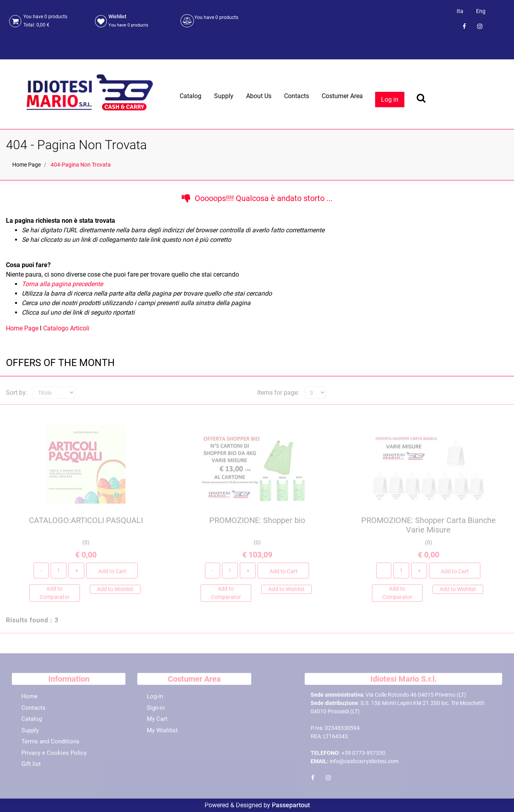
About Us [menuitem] (259, 96)
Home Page (27, 165)
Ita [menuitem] (460, 11)
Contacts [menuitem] (297, 96)
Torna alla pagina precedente (62, 284)
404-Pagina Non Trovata (81, 165)
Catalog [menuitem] (191, 96)
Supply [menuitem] (224, 96)
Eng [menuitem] (481, 11)
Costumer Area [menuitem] (342, 96)
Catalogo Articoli (66, 328)
